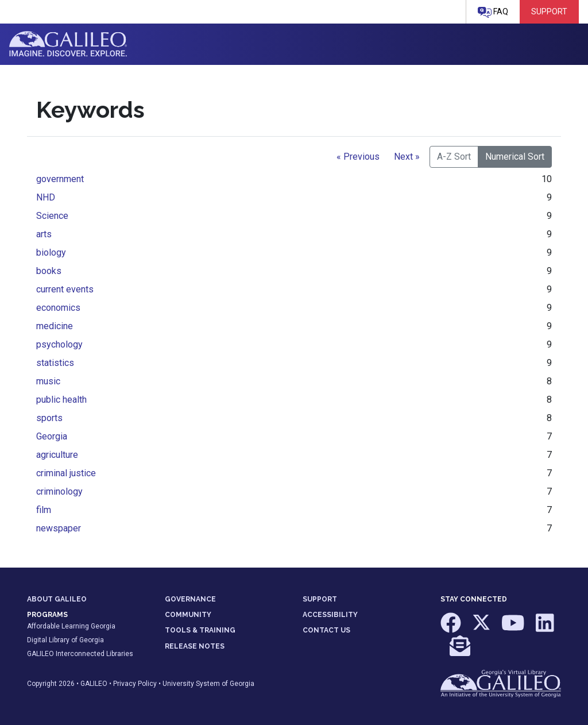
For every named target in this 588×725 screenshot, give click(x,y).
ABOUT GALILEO (57, 599)
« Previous (358, 157)
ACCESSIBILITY (330, 615)
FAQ (493, 12)
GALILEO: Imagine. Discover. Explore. (68, 44)
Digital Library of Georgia (65, 640)
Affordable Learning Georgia (71, 626)
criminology (59, 491)
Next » (407, 157)
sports (49, 418)
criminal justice (66, 473)
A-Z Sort (454, 157)
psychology (59, 344)
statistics (55, 363)
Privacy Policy (135, 684)
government (60, 179)
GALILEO (94, 684)
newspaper (59, 528)
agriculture (57, 455)
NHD (46, 197)
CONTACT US (326, 630)
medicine (55, 326)
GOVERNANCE (190, 599)
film (44, 510)
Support (549, 11)
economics (58, 308)
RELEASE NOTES (195, 646)
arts (44, 234)
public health (61, 400)
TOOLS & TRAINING (200, 630)
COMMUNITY (188, 615)
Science (52, 216)
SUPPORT (320, 599)
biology (51, 252)
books (49, 271)
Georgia (52, 436)
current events (65, 289)
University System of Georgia (208, 684)
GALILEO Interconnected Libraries (80, 654)
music (48, 381)
